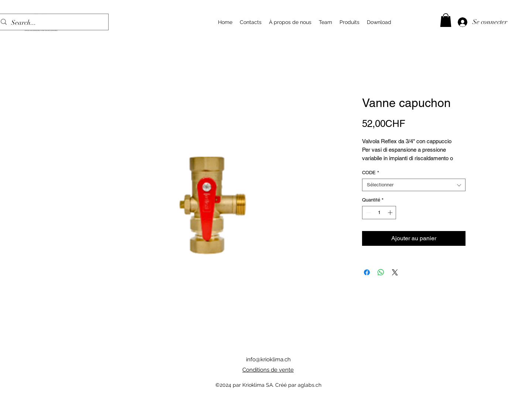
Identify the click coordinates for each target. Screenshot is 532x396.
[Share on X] (395, 272)
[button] (446, 20)
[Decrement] (368, 213)
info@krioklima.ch (268, 359)
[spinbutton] (379, 213)
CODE (371, 173)
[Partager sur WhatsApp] (381, 272)
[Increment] (391, 213)
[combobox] (414, 185)
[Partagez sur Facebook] (367, 272)
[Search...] (52, 23)
